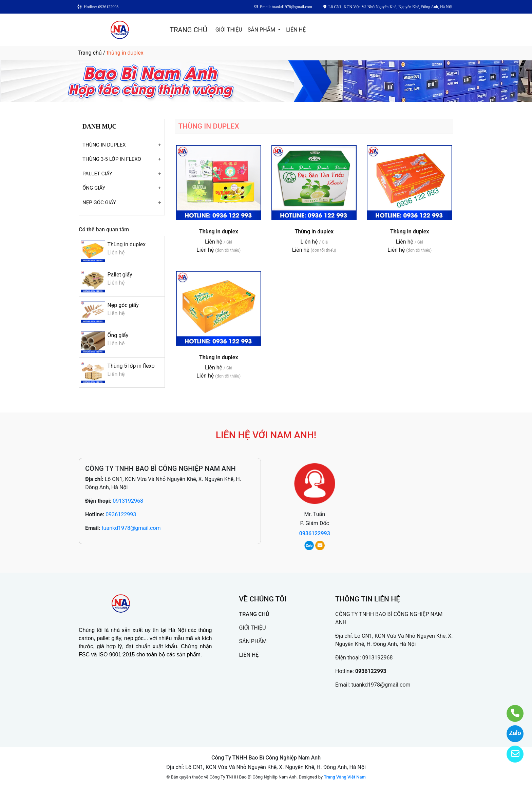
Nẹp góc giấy (123, 305)
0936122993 (121, 514)
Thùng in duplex (126, 244)
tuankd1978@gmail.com (131, 528)
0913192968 (128, 501)
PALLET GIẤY (97, 174)
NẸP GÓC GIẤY (99, 203)
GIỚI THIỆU (229, 30)
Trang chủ (90, 53)
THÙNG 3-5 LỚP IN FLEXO (112, 159)
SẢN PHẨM (262, 30)
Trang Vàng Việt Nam (345, 777)
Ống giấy (118, 335)
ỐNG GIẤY (94, 188)
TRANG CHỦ (188, 30)
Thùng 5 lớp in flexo (131, 366)
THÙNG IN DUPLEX (104, 145)
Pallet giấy (120, 275)
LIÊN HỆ (296, 30)
